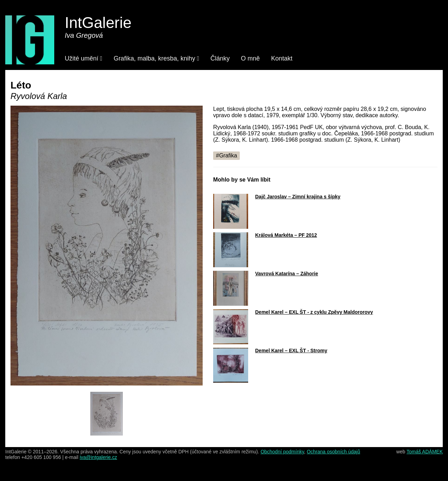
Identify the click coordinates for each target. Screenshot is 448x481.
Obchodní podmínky (282, 452)
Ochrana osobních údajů (333, 452)
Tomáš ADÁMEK (425, 452)
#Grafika (226, 155)
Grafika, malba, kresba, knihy (157, 58)
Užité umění (84, 58)
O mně (250, 58)
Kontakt (282, 58)
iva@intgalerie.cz (99, 457)
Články (220, 58)
